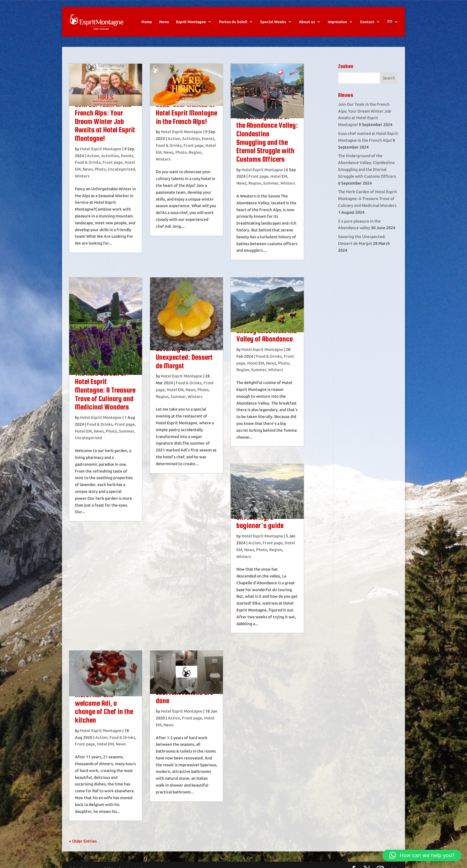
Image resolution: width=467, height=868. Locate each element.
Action (93, 156)
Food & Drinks (88, 162)
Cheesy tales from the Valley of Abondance (267, 335)
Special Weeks (273, 22)
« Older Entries (83, 841)
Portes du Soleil (233, 22)
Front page (113, 162)
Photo (100, 169)
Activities (110, 156)
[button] (422, 855)
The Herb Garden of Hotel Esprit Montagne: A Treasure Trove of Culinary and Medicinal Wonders (105, 390)
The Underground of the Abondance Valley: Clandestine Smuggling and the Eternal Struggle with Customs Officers (267, 138)
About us (307, 22)
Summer (271, 183)
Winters (82, 176)
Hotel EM (279, 176)
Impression (338, 22)
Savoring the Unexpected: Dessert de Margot (184, 357)
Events (127, 156)
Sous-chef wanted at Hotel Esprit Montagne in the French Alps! (186, 113)
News (164, 22)
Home (147, 22)
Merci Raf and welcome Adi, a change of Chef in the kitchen (104, 707)
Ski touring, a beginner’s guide (260, 521)
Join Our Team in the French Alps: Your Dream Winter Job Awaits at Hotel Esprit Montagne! (105, 121)
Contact (367, 22)
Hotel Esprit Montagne (101, 149)
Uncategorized (121, 169)
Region (195, 152)
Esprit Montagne (191, 22)
